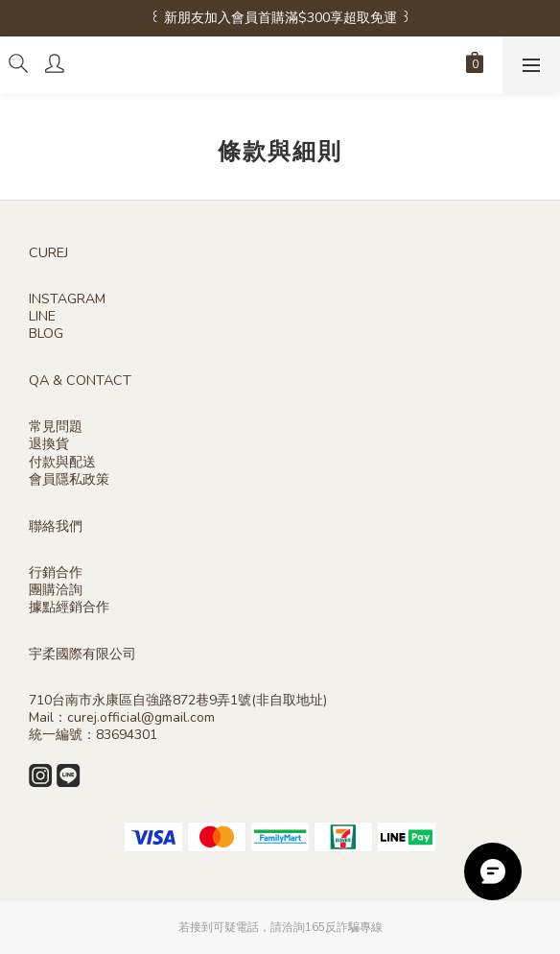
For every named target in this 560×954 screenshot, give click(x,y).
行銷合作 (56, 572)
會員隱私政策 (69, 479)
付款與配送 (62, 462)
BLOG (46, 334)
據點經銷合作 (69, 607)
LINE (42, 316)
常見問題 (56, 427)
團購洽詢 (56, 590)
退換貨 (49, 444)
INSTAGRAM (67, 299)
